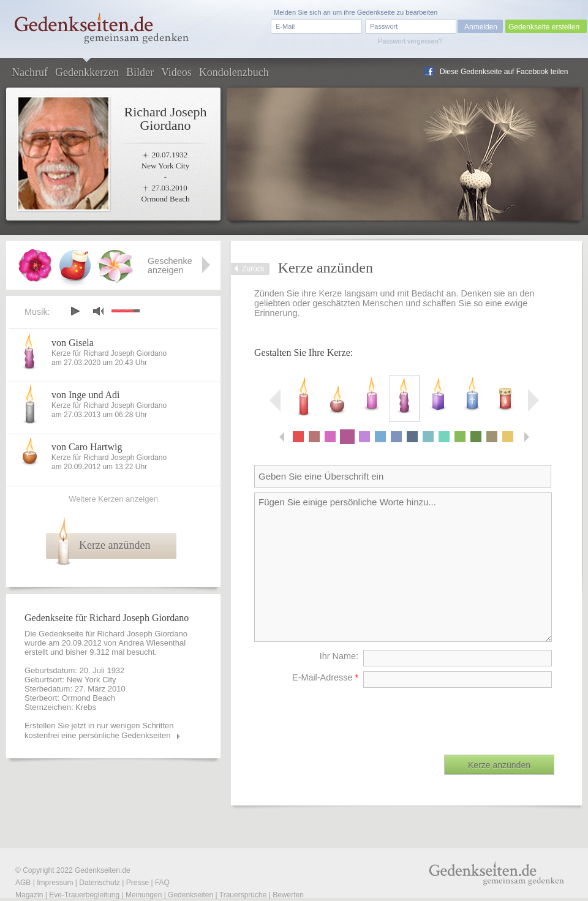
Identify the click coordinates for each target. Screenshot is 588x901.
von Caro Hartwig (87, 447)
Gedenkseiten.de (103, 870)
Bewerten (288, 895)
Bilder (140, 72)
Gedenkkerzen (87, 72)
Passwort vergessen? (410, 41)
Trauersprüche (243, 895)
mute (99, 311)
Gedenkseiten (190, 895)
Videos (176, 72)
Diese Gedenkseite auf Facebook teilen (504, 72)
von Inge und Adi (86, 395)
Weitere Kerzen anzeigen (113, 499)
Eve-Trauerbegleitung (84, 895)
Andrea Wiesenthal (152, 643)
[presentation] (461, 717)
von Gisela (73, 343)
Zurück (253, 269)
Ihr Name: (339, 656)
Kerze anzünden (115, 545)
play (75, 311)
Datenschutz (100, 883)
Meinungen (144, 895)
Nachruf (30, 72)
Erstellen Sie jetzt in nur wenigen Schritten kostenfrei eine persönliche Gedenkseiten (99, 730)
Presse (138, 883)
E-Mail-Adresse (325, 677)
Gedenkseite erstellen (544, 27)
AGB (23, 883)
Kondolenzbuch (234, 72)
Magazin (29, 895)
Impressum (55, 883)
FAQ (162, 883)
